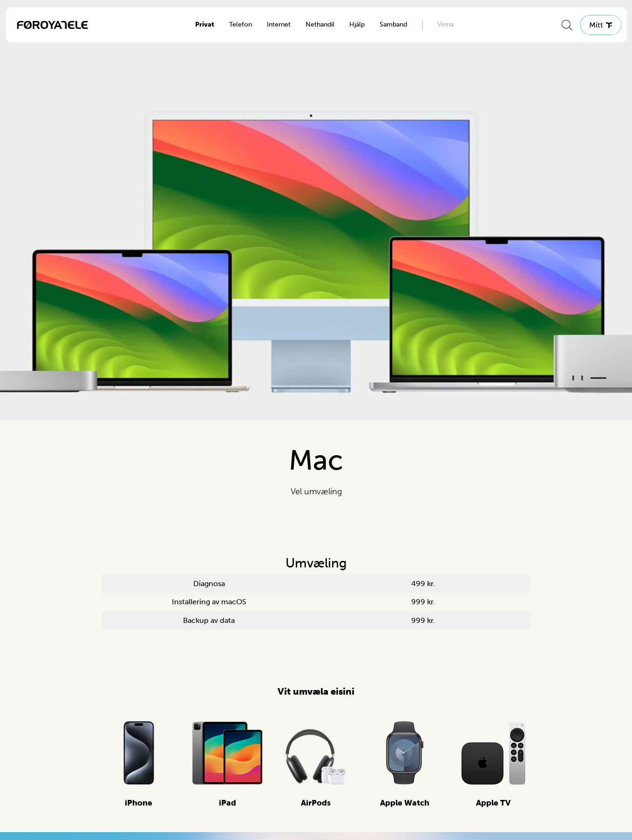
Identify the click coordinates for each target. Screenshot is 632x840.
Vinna (445, 24)
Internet (279, 24)
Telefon (241, 24)
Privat (205, 24)
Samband (393, 24)
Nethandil (320, 24)
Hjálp (357, 24)
